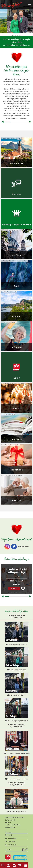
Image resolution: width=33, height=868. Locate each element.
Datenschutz (9, 835)
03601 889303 (18, 726)
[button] (12, 36)
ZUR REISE (14, 588)
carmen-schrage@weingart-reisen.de (17, 753)
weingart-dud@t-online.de (16, 811)
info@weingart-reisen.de (17, 670)
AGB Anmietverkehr (11, 845)
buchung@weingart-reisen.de (16, 644)
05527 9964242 (18, 785)
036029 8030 (18, 617)
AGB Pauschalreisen (11, 838)
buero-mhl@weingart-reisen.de (16, 779)
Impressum (8, 832)
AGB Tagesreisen (10, 841)
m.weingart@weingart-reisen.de (17, 721)
